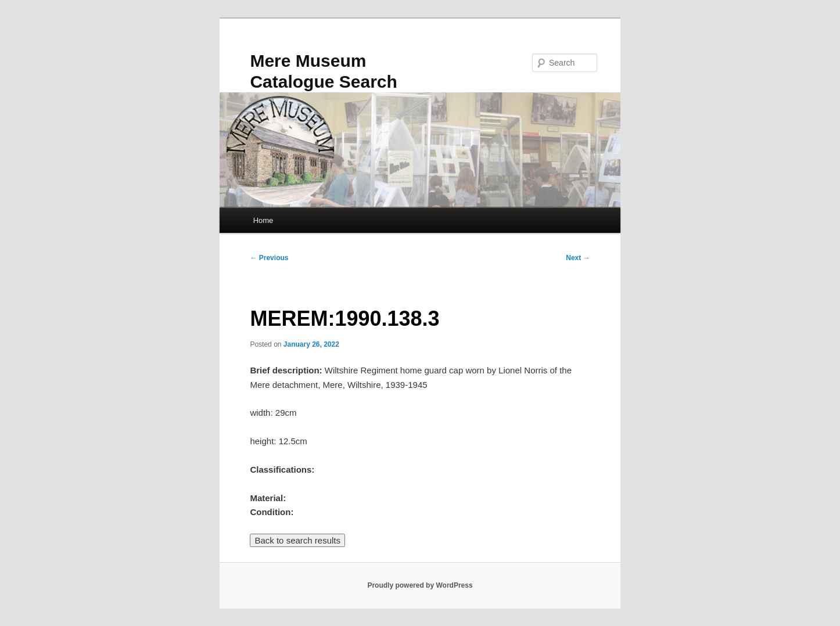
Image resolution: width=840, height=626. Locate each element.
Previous (269, 258)
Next (578, 258)
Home (263, 220)
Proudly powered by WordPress (420, 585)
